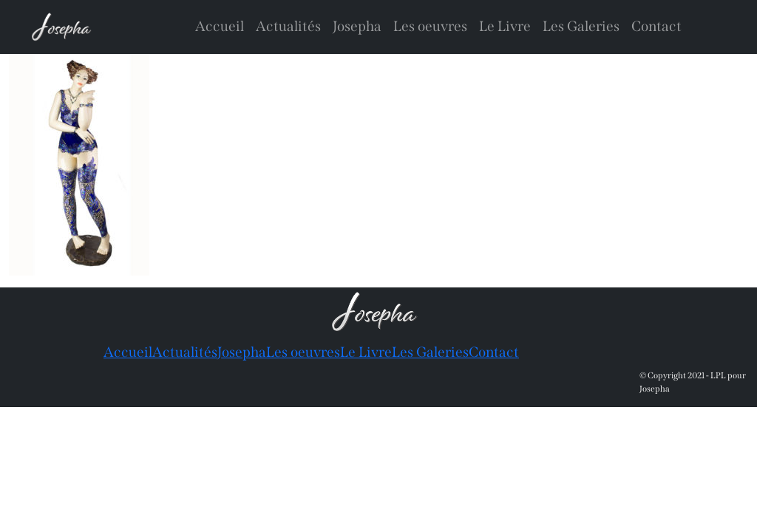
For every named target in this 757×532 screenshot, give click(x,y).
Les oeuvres (430, 26)
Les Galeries (581, 26)
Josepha (357, 26)
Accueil (220, 26)
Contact (656, 26)
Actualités (288, 26)
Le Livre (505, 26)
